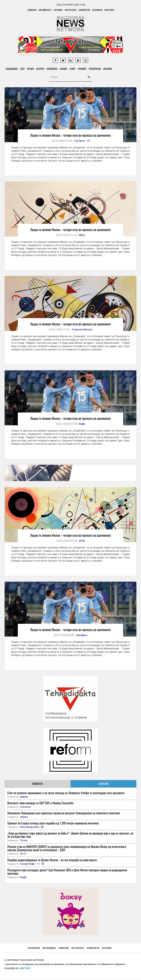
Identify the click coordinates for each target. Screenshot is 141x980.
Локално (25, 807)
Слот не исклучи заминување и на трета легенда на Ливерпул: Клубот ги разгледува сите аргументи (66, 793)
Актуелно (71, 10)
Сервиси (97, 10)
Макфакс (82, 636)
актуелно (78, 948)
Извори (32, 10)
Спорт (78, 69)
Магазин (116, 69)
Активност (45, 10)
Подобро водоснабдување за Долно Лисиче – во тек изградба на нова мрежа (52, 860)
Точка (24, 841)
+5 (88, 141)
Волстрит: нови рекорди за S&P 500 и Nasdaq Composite (40, 803)
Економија (56, 69)
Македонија (12, 69)
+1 (38, 864)
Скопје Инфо (28, 864)
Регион (32, 69)
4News (24, 817)
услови (107, 948)
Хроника (88, 69)
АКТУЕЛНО (104, 784)
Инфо (82, 424)
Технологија (102, 69)
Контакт (109, 10)
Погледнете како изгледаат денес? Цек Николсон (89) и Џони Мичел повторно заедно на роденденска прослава (67, 872)
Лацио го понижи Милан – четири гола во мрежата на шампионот (70, 136)
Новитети (84, 10)
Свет (23, 69)
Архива (58, 10)
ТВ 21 (23, 854)
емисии (64, 948)
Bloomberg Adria (30, 828)
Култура (43, 69)
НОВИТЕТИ (38, 784)
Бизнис (68, 69)
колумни (34, 948)
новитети (93, 948)
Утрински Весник (82, 330)
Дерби (24, 797)
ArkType (25, 969)
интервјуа (49, 948)
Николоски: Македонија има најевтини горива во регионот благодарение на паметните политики (64, 814)
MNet (82, 236)
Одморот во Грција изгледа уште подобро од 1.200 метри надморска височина (53, 824)
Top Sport (79, 141)
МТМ (82, 541)
